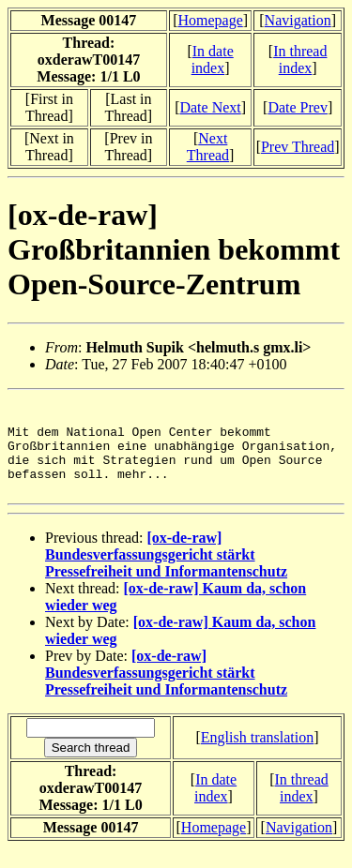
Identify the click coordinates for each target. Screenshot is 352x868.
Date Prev (298, 107)
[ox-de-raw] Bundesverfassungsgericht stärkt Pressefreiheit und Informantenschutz (166, 574)
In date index (213, 60)
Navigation (298, 20)
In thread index (300, 60)
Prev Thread (298, 147)
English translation (257, 757)
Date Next (210, 107)
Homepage (210, 20)
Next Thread (208, 147)
